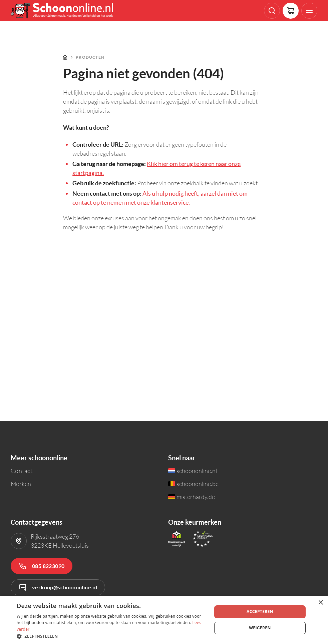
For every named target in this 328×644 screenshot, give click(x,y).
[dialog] (164, 620)
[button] (111, 636)
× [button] (320, 603)
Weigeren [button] (260, 628)
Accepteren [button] (260, 611)
